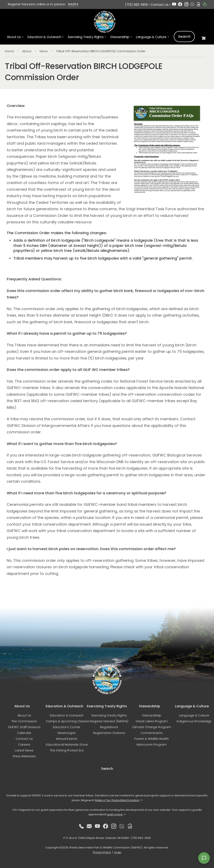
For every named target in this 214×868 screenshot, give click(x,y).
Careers (24, 745)
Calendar (24, 733)
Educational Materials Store (67, 745)
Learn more (116, 814)
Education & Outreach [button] (44, 37)
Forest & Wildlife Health (152, 739)
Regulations (109, 727)
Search (184, 37)
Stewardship (152, 715)
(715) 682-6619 (136, 5)
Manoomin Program (152, 745)
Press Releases (24, 756)
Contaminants (152, 733)
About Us (24, 715)
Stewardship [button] (120, 37)
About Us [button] (14, 37)
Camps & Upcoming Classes (68, 721)
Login (118, 852)
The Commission (24, 721)
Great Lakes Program (152, 721)
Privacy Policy (102, 852)
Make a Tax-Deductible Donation (119, 800)
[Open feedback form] (204, 858)
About (27, 51)
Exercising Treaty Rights (109, 715)
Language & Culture (194, 715)
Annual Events (67, 739)
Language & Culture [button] (151, 37)
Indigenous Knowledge (194, 721)
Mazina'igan (67, 733)
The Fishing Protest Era (67, 750)
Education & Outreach (67, 715)
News (44, 51)
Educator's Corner (67, 727)
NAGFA (73, 4)
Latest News (24, 750)
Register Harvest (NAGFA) (109, 721)
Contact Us (160, 5)
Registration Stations (109, 733)
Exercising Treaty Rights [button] (86, 37)
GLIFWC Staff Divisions (24, 727)
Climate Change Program (152, 727)
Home (9, 51)
